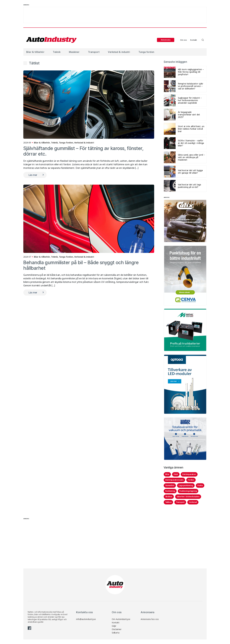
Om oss (183, 40)
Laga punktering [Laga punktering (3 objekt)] (186, 485)
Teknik (57, 52)
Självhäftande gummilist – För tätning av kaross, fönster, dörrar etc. (83, 151)
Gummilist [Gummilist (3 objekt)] (170, 485)
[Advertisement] (115, 15)
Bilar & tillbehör (35, 52)
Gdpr (114, 626)
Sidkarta (116, 633)
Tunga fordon (146, 52)
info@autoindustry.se (86, 619)
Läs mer (33, 175)
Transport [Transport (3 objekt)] (180, 502)
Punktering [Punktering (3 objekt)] (170, 491)
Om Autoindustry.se (121, 619)
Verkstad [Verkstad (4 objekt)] (193, 502)
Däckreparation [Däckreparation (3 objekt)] (189, 474)
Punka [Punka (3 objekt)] (200, 485)
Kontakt (194, 40)
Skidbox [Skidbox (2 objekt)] (169, 497)
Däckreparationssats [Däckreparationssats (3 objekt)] (174, 480)
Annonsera (166, 40)
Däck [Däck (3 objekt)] (176, 474)
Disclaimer (117, 629)
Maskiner (74, 52)
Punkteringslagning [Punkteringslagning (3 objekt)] (188, 491)
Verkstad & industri (119, 52)
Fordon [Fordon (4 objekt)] (191, 480)
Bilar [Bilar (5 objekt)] (167, 474)
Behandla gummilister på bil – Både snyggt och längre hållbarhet (81, 265)
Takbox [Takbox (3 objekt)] (168, 502)
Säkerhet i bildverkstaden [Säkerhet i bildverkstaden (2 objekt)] (188, 497)
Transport (94, 52)
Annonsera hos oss (150, 619)
